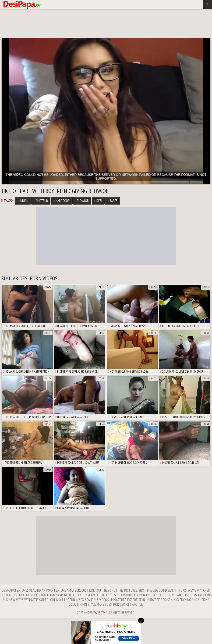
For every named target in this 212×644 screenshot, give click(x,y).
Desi (98, 201)
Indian (23, 201)
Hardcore (61, 201)
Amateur (41, 201)
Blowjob (82, 201)
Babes (113, 201)
